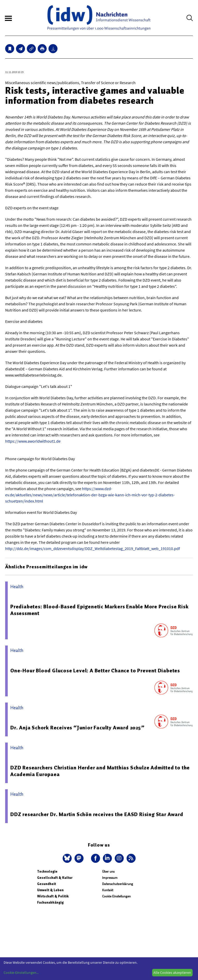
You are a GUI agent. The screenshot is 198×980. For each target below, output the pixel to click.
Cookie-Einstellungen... (21, 973)
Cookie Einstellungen (116, 896)
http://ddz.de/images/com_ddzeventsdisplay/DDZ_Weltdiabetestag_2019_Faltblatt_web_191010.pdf (93, 548)
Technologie (47, 871)
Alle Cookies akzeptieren (172, 973)
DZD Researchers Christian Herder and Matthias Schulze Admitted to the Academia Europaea (100, 771)
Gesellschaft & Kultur (55, 878)
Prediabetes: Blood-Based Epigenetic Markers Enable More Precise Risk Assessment (99, 610)
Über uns (108, 871)
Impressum (110, 878)
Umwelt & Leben (50, 890)
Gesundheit (47, 884)
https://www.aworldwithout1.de (33, 441)
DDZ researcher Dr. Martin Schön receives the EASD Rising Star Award (97, 814)
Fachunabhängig (50, 902)
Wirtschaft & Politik (53, 896)
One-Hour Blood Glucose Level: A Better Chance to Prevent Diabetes (95, 671)
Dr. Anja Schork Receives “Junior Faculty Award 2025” (77, 728)
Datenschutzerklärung (118, 884)
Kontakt (108, 890)
